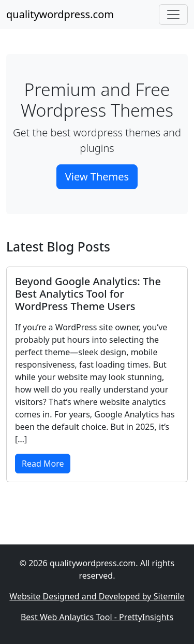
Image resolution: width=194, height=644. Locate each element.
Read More (43, 464)
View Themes (97, 177)
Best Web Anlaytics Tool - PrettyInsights (97, 617)
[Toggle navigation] (173, 15)
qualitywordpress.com (60, 14)
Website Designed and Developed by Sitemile (97, 596)
